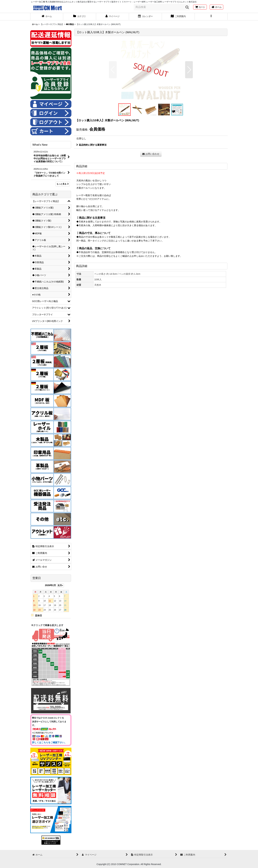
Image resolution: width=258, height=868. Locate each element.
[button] (211, 17)
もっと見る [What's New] (63, 184)
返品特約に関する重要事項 (91, 145)
